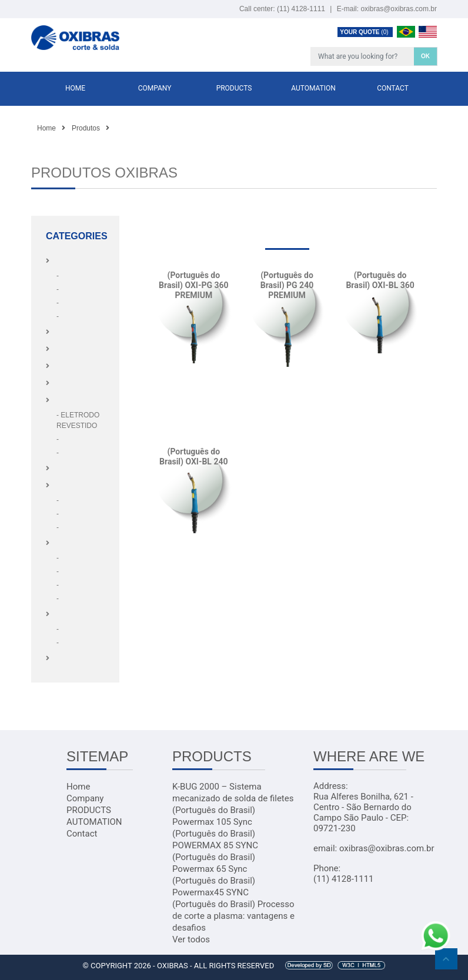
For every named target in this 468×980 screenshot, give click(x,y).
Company (155, 88)
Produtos (86, 128)
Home (75, 88)
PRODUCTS (234, 88)
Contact (393, 88)
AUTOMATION (313, 88)
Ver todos (191, 939)
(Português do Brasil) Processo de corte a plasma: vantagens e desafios (233, 916)
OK (425, 56)
